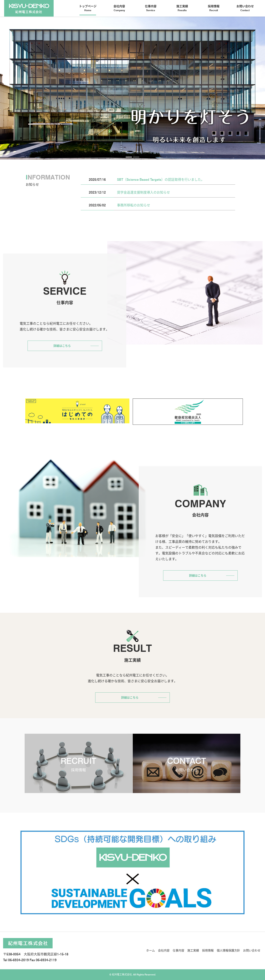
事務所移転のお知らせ (134, 205)
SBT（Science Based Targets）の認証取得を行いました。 (161, 180)
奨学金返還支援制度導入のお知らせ (143, 192)
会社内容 (119, 8)
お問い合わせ (245, 8)
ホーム (151, 950)
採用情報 (214, 8)
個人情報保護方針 (228, 950)
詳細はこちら (62, 346)
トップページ (88, 8)
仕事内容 (151, 8)
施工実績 (182, 8)
